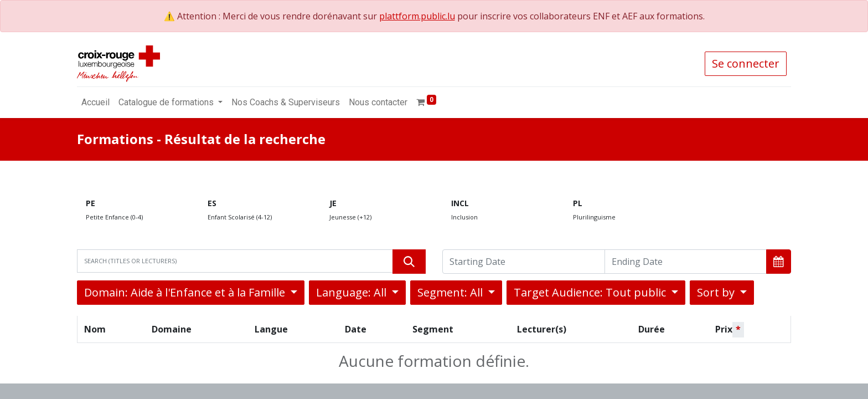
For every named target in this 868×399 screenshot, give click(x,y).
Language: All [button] (353, 292)
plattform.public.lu (417, 16)
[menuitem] (95, 103)
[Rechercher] (409, 262)
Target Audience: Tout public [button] (591, 292)
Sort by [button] (717, 292)
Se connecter (746, 63)
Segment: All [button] (451, 292)
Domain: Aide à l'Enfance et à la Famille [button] (186, 292)
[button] (779, 262)
